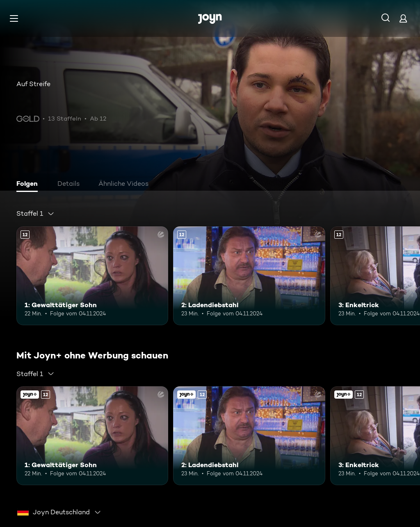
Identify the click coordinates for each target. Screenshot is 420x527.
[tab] (29, 185)
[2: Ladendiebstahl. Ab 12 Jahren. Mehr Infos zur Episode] (249, 276)
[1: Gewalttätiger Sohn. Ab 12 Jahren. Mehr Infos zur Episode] (92, 276)
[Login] (403, 18)
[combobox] (35, 214)
